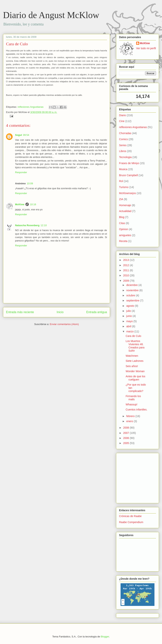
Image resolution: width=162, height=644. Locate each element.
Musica (123, 169)
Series (123, 145)
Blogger (105, 637)
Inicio (60, 312)
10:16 (33, 204)
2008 (126, 428)
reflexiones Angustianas (30, 107)
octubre (131, 295)
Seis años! (132, 366)
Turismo (124, 187)
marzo (130, 331)
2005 (126, 443)
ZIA (121, 199)
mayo (130, 321)
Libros (123, 151)
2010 (126, 275)
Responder (21, 172)
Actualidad (125, 211)
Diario (123, 115)
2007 (126, 433)
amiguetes (125, 235)
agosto (131, 306)
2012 (126, 265)
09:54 (26, 135)
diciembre (132, 285)
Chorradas (125, 133)
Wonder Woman (135, 371)
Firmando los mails (133, 398)
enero (130, 421)
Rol (121, 181)
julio (129, 311)
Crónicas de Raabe (130, 516)
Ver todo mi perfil (146, 48)
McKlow (20, 204)
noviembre (133, 290)
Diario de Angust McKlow (51, 15)
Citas (122, 223)
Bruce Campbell (128, 175)
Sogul (18, 135)
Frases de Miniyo (129, 163)
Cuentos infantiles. (136, 410)
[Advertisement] (130, 477)
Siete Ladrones (134, 361)
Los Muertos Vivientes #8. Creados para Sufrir (135, 346)
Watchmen (132, 356)
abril (129, 326)
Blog (122, 217)
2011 (126, 270)
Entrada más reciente (20, 312)
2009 (126, 281)
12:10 (44, 225)
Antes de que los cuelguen (135, 378)
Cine (122, 121)
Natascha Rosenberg (27, 225)
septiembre (133, 300)
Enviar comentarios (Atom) (64, 324)
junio (129, 316)
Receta (123, 241)
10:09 (30, 183)
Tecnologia (125, 157)
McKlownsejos (127, 193)
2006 (126, 438)
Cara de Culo (17, 44)
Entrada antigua (97, 312)
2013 (126, 260)
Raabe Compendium (131, 522)
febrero (131, 416)
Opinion (124, 229)
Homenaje (125, 205)
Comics (123, 139)
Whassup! (131, 404)
